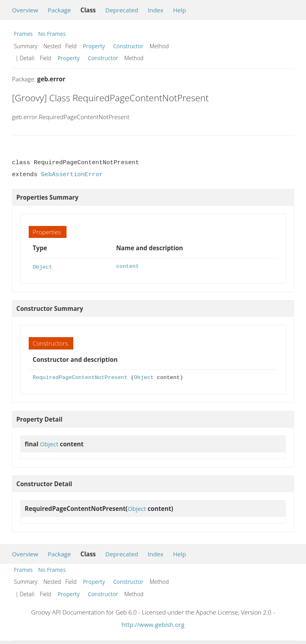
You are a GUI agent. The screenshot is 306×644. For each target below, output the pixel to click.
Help (179, 10)
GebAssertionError (72, 175)
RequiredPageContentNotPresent (80, 377)
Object (42, 266)
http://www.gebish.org (153, 624)
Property (94, 46)
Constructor (128, 46)
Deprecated (122, 10)
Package (59, 10)
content (127, 266)
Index (156, 10)
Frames (23, 34)
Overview (25, 10)
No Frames (52, 34)
